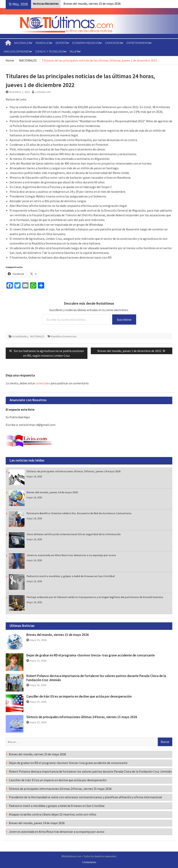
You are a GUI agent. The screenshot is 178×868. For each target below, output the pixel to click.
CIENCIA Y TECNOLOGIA (50, 52)
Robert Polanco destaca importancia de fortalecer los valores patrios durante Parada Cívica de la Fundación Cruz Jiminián (96, 678)
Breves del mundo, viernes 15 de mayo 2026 (92, 4)
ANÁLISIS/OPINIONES (17, 52)
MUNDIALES (43, 43)
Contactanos (89, 862)
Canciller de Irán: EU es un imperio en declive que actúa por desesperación (79, 696)
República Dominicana (64, 336)
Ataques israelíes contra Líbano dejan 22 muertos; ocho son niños (53, 814)
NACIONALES (22, 43)
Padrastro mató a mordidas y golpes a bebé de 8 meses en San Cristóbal (71, 576)
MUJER (74, 52)
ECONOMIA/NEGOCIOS (86, 43)
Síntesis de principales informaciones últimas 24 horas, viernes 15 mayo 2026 (82, 717)
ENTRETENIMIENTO (138, 43)
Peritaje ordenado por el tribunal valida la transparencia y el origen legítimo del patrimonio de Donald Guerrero (95, 597)
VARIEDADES (113, 43)
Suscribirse (124, 320)
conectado (43, 383)
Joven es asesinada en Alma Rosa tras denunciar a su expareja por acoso (71, 555)
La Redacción (43, 92)
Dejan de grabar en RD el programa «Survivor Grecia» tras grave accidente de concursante (91, 655)
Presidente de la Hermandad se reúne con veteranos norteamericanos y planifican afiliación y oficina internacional (85, 797)
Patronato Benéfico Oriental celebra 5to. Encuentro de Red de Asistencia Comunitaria (79, 513)
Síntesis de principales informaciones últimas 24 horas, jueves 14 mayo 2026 (73, 471)
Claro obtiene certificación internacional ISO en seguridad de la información (74, 534)
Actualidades (20, 336)
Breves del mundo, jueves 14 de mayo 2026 (52, 492)
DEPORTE (61, 43)
